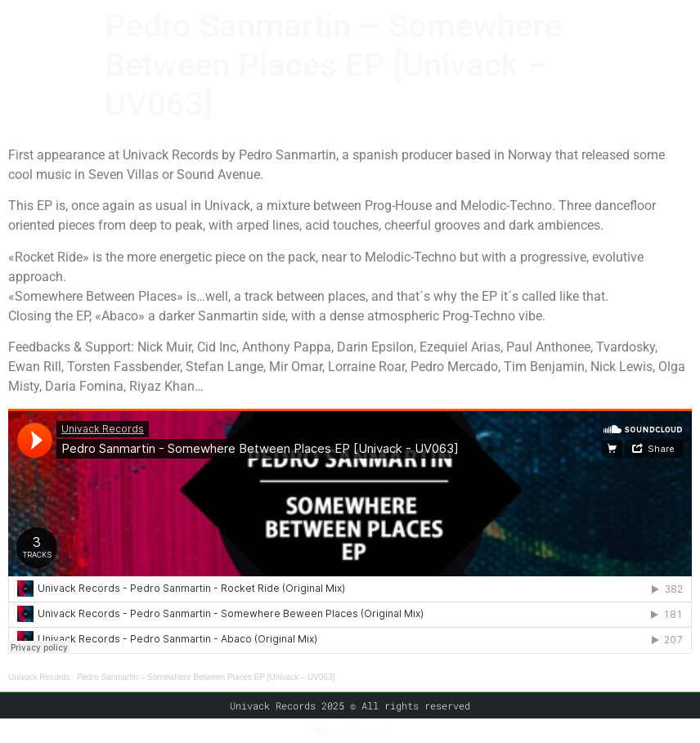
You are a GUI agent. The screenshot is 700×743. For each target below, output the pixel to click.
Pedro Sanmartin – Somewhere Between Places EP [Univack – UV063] (206, 677)
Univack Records (39, 677)
